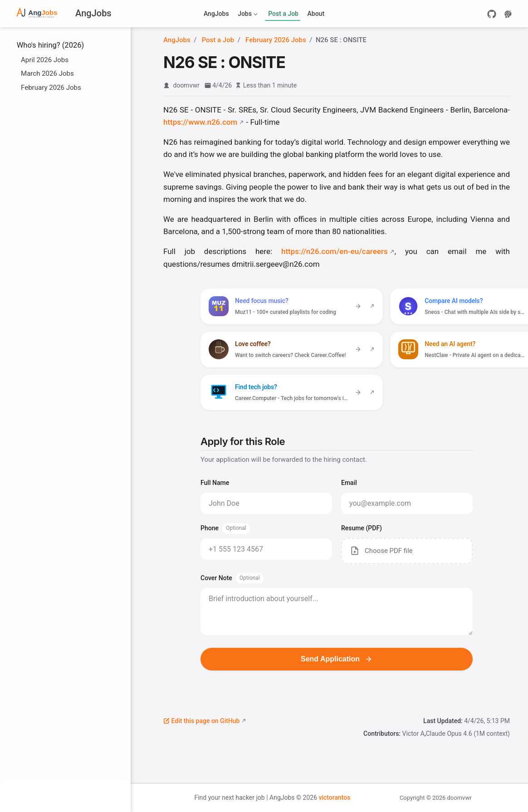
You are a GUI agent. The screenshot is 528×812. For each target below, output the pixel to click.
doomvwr (186, 85)
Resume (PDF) (362, 528)
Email (349, 483)
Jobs (247, 15)
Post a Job (283, 14)
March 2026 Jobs (43, 73)
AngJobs (216, 14)
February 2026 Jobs (47, 87)
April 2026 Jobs (40, 60)
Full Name (215, 483)
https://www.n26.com (200, 122)
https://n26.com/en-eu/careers (335, 251)
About (316, 14)
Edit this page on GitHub (201, 721)
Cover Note (232, 578)
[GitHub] (492, 14)
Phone (225, 528)
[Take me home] (62, 14)
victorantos (334, 797)
